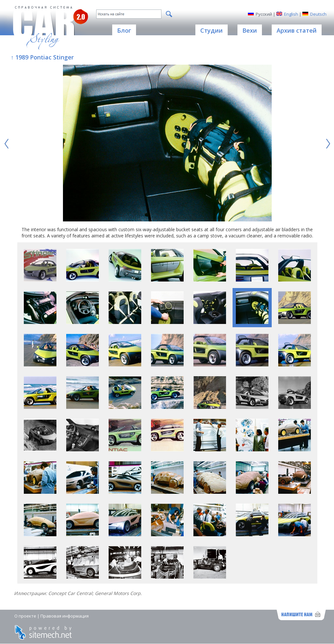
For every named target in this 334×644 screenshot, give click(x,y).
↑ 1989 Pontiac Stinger (42, 57)
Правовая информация (65, 616)
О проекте (25, 616)
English (291, 14)
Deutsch (318, 14)
